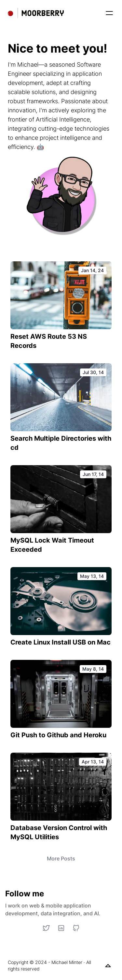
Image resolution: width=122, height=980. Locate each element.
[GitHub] (76, 928)
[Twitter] (46, 928)
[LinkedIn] (61, 928)
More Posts (61, 858)
